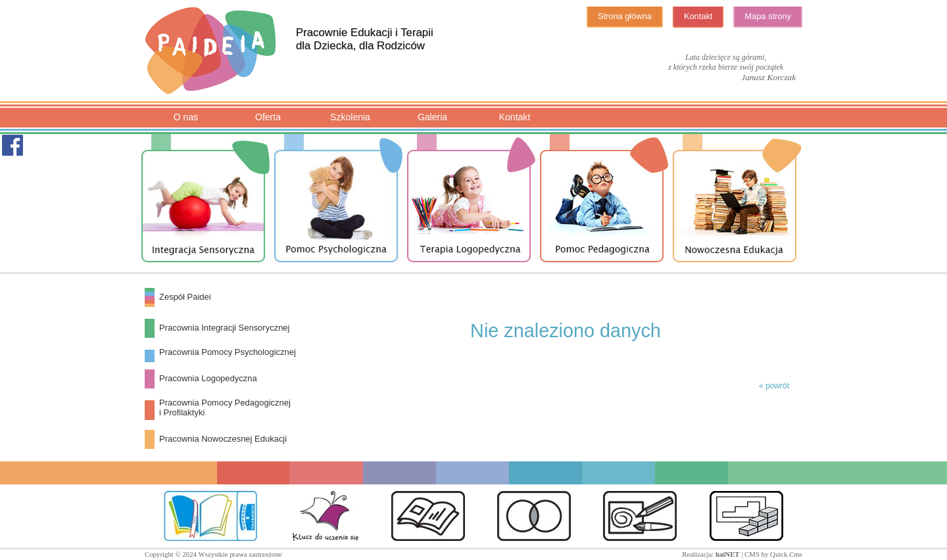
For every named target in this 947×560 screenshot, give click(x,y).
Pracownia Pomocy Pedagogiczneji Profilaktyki (225, 408)
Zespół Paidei (185, 297)
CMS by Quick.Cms (773, 554)
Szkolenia (350, 117)
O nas (186, 117)
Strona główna (625, 16)
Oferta (268, 117)
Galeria (432, 117)
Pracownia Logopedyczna (208, 378)
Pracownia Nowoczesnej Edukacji (223, 439)
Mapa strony (768, 16)
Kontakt (698, 16)
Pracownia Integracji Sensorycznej (224, 328)
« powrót (774, 386)
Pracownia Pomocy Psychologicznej (228, 352)
